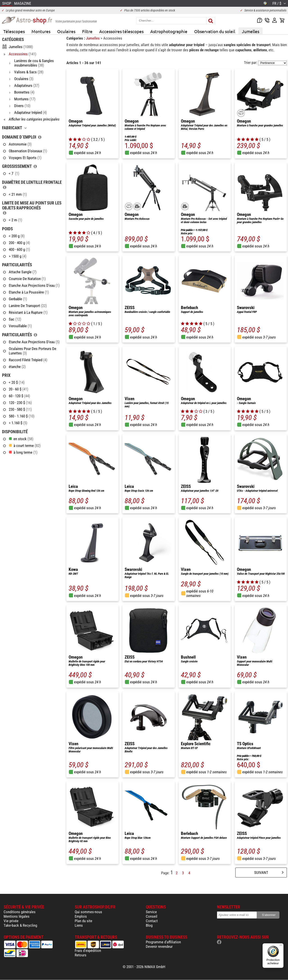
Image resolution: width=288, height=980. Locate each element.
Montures (41, 31)
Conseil (152, 916)
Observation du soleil (215, 31)
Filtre (87, 31)
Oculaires (66, 31)
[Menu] (281, 946)
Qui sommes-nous (88, 912)
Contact (152, 921)
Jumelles (251, 31)
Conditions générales (20, 912)
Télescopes (14, 31)
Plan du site (83, 921)
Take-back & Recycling (20, 925)
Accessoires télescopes (121, 31)
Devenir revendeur (159, 946)
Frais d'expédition (88, 951)
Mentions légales (17, 916)
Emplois (81, 916)
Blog (149, 925)
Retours (81, 955)
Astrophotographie (169, 31)
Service (151, 912)
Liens (79, 925)
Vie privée (11, 921)
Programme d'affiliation (163, 942)
